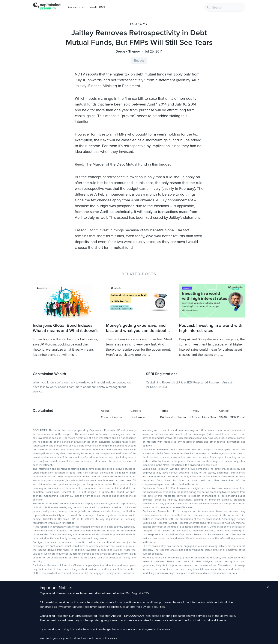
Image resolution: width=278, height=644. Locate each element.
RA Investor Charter (173, 417)
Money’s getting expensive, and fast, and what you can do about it (138, 328)
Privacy (194, 411)
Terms (164, 411)
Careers (136, 411)
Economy (139, 24)
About (105, 411)
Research (74, 7)
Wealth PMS (97, 7)
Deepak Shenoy (128, 51)
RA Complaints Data (203, 417)
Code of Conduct (112, 417)
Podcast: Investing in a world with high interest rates (211, 328)
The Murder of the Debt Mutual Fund (116, 164)
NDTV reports (86, 74)
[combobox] (225, 7)
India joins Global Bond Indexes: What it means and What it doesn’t (65, 328)
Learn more (75, 387)
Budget (139, 61)
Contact (224, 411)
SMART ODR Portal (232, 417)
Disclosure (138, 417)
